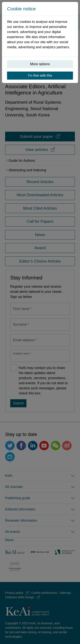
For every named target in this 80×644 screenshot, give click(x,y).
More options (40, 64)
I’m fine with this (40, 75)
